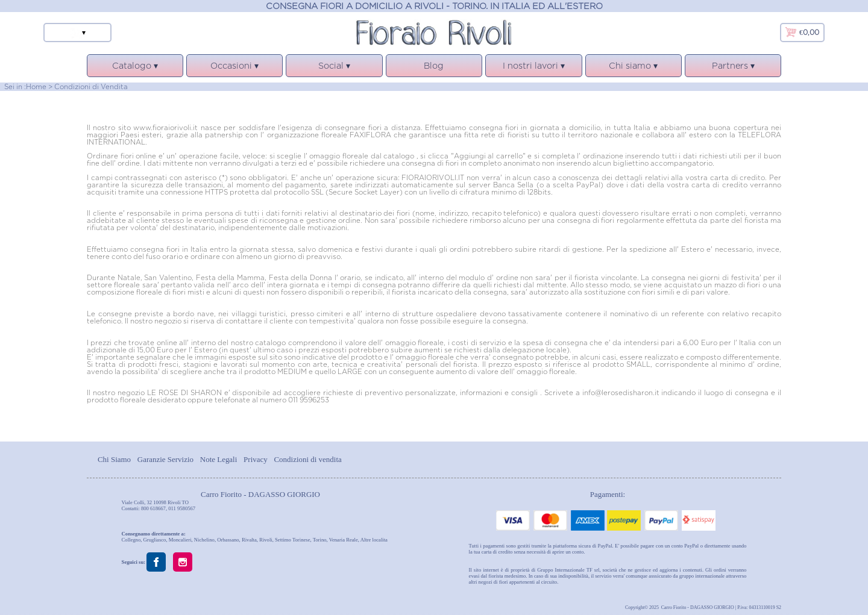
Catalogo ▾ (135, 69)
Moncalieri (180, 540)
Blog (434, 65)
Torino (320, 540)
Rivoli (266, 540)
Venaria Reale (344, 540)
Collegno (131, 540)
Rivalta (249, 540)
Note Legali (219, 459)
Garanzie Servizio (165, 459)
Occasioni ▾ (234, 69)
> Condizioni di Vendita (88, 87)
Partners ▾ (733, 69)
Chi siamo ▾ (634, 69)
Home (36, 87)
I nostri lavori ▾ (533, 69)
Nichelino (204, 540)
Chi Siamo (114, 459)
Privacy (256, 459)
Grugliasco (155, 540)
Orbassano (228, 540)
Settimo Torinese (292, 540)
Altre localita (374, 540)
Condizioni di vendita (307, 459)
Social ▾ (334, 69)
